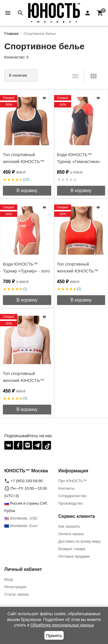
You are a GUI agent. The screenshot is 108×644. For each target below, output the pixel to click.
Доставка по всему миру (80, 541)
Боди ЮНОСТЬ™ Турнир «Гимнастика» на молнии (79, 161)
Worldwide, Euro (21, 526)
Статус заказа (16, 594)
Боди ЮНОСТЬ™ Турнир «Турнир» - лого (26, 267)
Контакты (67, 488)
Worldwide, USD (21, 518)
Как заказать (69, 526)
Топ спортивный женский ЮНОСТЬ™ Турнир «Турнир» (24, 380)
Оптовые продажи (74, 556)
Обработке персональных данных (62, 625)
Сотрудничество (73, 496)
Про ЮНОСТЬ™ (73, 481)
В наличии (18, 75)
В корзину (27, 191)
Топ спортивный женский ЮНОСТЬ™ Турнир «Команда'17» (79, 271)
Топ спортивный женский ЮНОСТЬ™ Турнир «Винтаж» (24, 161)
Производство (71, 503)
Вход (8, 579)
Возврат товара (72, 549)
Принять (54, 636)
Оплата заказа (71, 534)
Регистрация (15, 587)
